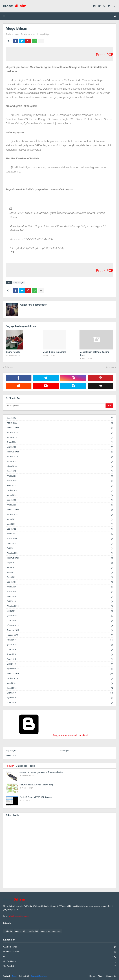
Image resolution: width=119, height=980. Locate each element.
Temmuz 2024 (60, 452)
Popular (10, 766)
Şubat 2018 (60, 688)
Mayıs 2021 (60, 563)
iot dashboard (60, 961)
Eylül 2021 (60, 548)
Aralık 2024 (60, 442)
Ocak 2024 (60, 471)
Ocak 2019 (60, 650)
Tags (32, 766)
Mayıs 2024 (60, 462)
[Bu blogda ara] (55, 406)
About (100, 976)
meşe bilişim (44, 34)
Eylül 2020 (60, 601)
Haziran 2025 (60, 433)
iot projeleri (60, 966)
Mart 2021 (60, 572)
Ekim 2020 (60, 597)
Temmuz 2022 (60, 510)
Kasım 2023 (60, 481)
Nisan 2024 (60, 466)
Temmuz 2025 (60, 428)
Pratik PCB (105, 55)
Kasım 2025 (60, 423)
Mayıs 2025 (60, 437)
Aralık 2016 (60, 703)
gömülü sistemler (60, 952)
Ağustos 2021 (60, 553)
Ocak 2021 (60, 582)
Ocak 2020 (60, 621)
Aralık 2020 (60, 587)
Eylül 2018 (60, 664)
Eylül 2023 (60, 486)
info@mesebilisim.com (19, 916)
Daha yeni (9, 367)
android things (60, 947)
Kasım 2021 (60, 539)
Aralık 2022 (60, 505)
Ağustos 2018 (60, 669)
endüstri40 (33, 931)
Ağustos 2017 (60, 698)
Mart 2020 (60, 611)
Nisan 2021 (60, 568)
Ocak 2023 (60, 500)
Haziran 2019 (60, 635)
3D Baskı (8, 931)
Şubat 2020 (60, 616)
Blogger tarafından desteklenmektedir (47, 735)
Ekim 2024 (60, 447)
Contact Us (111, 976)
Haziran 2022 (60, 515)
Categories (22, 766)
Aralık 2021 (60, 534)
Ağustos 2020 (60, 606)
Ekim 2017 (60, 693)
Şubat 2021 (60, 577)
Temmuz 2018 (60, 674)
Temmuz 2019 (60, 630)
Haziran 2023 (60, 490)
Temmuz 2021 (60, 558)
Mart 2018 (60, 683)
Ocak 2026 (60, 418)
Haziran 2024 (60, 457)
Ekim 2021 (60, 544)
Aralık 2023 (60, 476)
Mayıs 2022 (60, 519)
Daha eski (110, 367)
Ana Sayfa (65, 751)
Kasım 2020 (60, 592)
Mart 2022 (60, 524)
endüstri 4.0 (20, 931)
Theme (15, 976)
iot (60, 957)
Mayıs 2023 (60, 495)
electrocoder (14, 34)
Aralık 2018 (60, 654)
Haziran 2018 (60, 679)
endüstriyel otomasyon (51, 931)
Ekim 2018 (60, 659)
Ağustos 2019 (60, 625)
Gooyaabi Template (39, 976)
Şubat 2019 (60, 645)
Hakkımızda (11, 755)
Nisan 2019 (60, 640)
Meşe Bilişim (11, 751)
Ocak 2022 (60, 529)
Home (92, 976)
